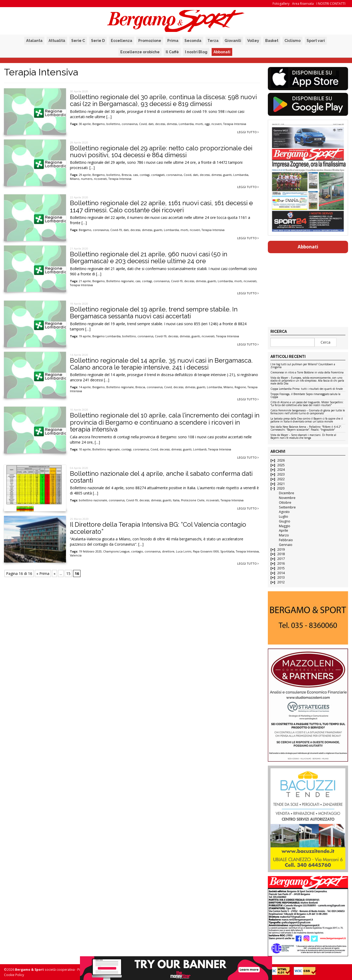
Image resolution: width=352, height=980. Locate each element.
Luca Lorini (184, 551)
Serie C (78, 41)
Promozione (150, 41)
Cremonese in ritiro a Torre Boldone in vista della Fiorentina (307, 373)
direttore (168, 551)
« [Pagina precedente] (54, 573)
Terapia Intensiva (235, 124)
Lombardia (186, 124)
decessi (160, 124)
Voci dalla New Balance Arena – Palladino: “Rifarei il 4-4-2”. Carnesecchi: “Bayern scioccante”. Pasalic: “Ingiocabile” (306, 428)
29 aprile (85, 175)
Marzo (284, 535)
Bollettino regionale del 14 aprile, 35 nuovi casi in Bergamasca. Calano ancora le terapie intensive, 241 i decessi (161, 364)
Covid (143, 124)
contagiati (158, 175)
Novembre (287, 498)
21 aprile (85, 281)
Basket (272, 41)
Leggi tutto (248, 132)
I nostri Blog (196, 52)
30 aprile (85, 124)
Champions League (116, 551)
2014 (281, 573)
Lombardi (200, 449)
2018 (281, 554)
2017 (281, 559)
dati (151, 124)
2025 (281, 465)
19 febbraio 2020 (90, 551)
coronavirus (130, 124)
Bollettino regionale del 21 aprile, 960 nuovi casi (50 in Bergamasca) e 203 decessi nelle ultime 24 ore (149, 258)
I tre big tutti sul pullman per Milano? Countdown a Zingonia (303, 366)
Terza (213, 41)
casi (135, 175)
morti (199, 124)
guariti (227, 175)
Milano (75, 179)
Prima (173, 41)
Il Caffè (172, 52)
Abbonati (222, 52)
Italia (176, 500)
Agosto (284, 512)
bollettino (113, 124)
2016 (281, 563)
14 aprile (85, 387)
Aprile (284, 530)
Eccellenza (122, 41)
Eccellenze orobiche (140, 52)
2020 (281, 488)
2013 (281, 577)
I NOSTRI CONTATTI (331, 4)
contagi (145, 175)
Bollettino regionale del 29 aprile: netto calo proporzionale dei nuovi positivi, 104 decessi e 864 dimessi (161, 152)
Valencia (76, 555)
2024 (281, 470)
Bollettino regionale (120, 281)
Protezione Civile (193, 500)
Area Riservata (303, 4)
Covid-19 (116, 230)
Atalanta (34, 41)
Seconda (193, 41)
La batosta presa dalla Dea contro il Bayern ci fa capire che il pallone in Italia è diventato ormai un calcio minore (307, 420)
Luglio (284, 517)
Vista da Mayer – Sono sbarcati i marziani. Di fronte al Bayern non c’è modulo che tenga (303, 437)
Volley (253, 41)
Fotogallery (281, 4)
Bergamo (99, 124)
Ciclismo (292, 41)
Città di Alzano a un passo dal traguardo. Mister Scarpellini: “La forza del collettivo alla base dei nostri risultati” (307, 404)
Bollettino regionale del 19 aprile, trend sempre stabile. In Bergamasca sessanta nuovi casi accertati (154, 313)
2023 (281, 474)
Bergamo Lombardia (106, 336)
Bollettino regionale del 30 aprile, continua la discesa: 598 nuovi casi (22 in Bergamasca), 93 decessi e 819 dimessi (163, 100)
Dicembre (287, 493)
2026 (281, 460)
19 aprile (85, 336)
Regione (240, 387)
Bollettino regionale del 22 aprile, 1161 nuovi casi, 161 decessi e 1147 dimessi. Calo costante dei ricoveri (161, 206)
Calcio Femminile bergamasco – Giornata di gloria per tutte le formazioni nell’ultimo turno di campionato (308, 412)
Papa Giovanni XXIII (206, 551)
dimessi (172, 124)
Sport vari (316, 41)
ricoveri (217, 124)
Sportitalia (227, 551)
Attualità (57, 41)
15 (68, 573)
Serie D (98, 41)
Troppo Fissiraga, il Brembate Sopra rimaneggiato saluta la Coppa (305, 396)
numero (87, 179)
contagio (137, 551)
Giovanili (233, 41)
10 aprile (85, 449)
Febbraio (286, 540)
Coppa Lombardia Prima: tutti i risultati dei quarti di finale (307, 389)
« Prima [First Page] (43, 573)
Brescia (127, 175)
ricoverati (100, 179)
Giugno (285, 521)
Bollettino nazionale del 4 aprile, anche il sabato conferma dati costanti (161, 477)
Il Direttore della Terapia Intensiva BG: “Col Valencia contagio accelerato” (158, 528)
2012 (281, 582)
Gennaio (286, 545)
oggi (207, 124)
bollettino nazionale (93, 500)
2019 (281, 549)
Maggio (285, 526)
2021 (281, 484)
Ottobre (285, 503)
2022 (281, 479)
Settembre (287, 507)
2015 (281, 568)
